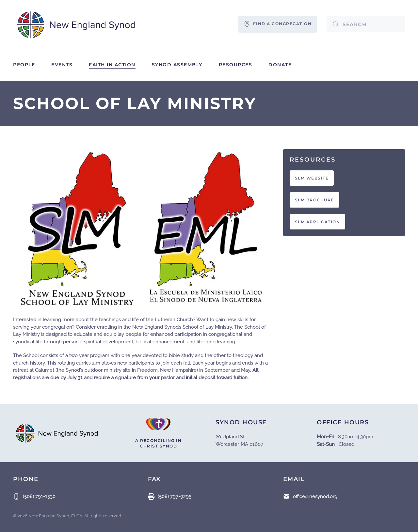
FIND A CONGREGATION (278, 24)
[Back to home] (77, 24)
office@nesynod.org (315, 496)
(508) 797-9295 (170, 496)
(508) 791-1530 (34, 496)
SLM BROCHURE (314, 200)
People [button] (24, 65)
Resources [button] (236, 65)
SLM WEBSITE (312, 178)
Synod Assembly (177, 65)
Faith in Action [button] (112, 65)
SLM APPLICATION (318, 222)
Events (62, 65)
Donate (280, 65)
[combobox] (366, 24)
